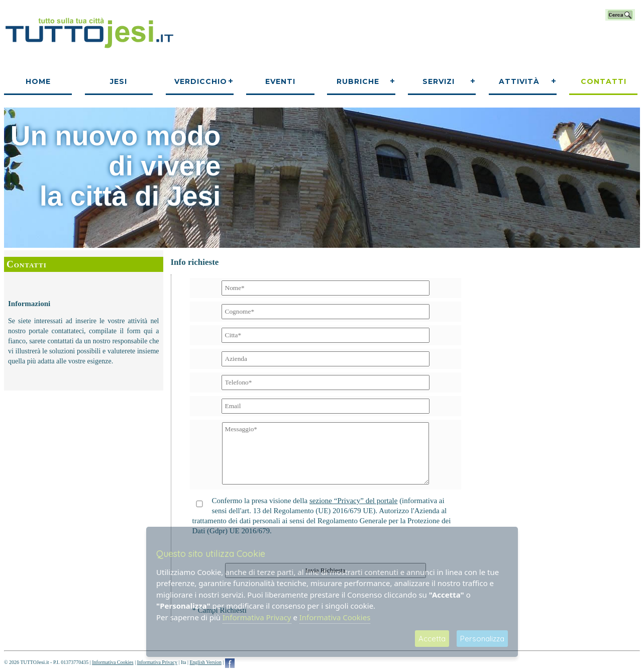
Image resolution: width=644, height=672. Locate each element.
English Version (205, 662)
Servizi (439, 81)
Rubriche (358, 81)
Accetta (432, 639)
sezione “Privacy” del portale (353, 501)
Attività (519, 81)
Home (38, 81)
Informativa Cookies (113, 662)
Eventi (280, 81)
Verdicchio (201, 81)
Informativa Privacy (157, 662)
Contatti (604, 81)
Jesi (119, 81)
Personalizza (482, 639)
